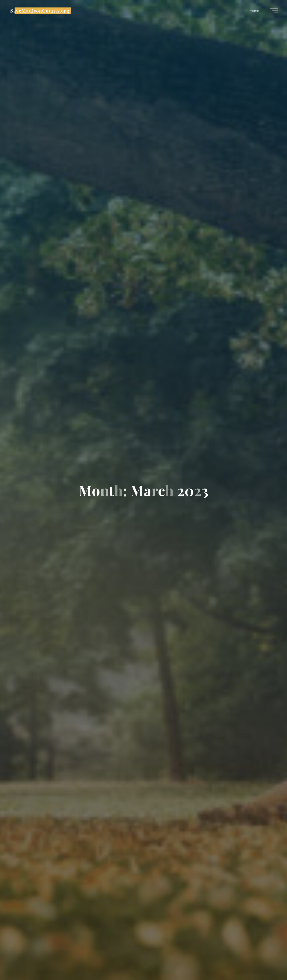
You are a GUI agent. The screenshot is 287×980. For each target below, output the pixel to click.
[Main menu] (274, 11)
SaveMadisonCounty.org (40, 11)
